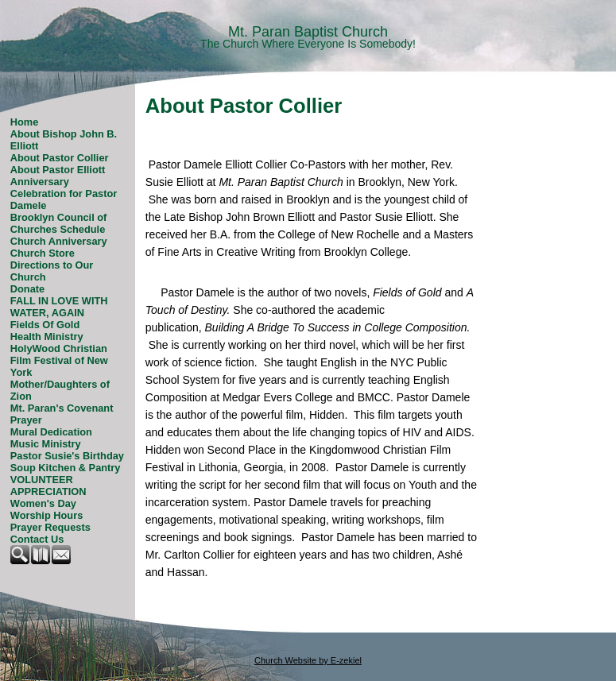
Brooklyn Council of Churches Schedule (59, 223)
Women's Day (43, 503)
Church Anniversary (59, 241)
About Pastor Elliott (58, 170)
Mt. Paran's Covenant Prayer (62, 414)
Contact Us (37, 539)
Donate (27, 289)
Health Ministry (47, 337)
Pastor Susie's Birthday (67, 456)
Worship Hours (46, 515)
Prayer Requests (50, 527)
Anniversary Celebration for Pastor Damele (64, 193)
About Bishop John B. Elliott (64, 140)
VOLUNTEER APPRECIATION (48, 486)
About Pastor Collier (60, 158)
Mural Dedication (51, 432)
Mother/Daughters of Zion (60, 390)
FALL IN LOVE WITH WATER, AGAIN (59, 307)
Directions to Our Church (52, 271)
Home (25, 122)
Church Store (43, 253)
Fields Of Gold (45, 325)
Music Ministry (46, 444)
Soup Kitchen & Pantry (66, 468)
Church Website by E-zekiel (308, 660)
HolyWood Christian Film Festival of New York (59, 360)
